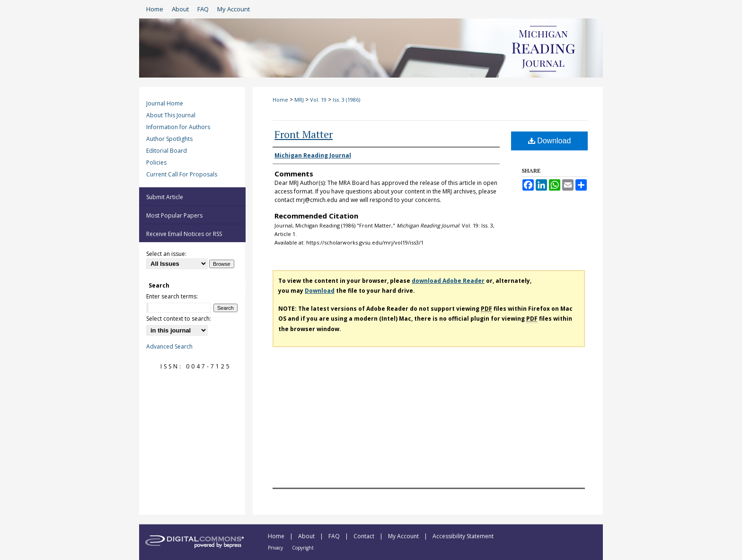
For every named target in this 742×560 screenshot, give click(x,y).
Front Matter (304, 134)
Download (550, 141)
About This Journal (171, 115)
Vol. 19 (318, 100)
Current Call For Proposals (182, 174)
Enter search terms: (172, 296)
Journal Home (165, 103)
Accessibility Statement (463, 536)
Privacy (276, 548)
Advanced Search (169, 346)
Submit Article (165, 197)
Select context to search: (179, 319)
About (307, 536)
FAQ (335, 536)
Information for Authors (178, 127)
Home (280, 100)
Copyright (303, 548)
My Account (404, 536)
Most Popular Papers (174, 215)
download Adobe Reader (448, 281)
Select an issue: (166, 254)
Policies (156, 162)
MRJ (299, 100)
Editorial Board (167, 151)
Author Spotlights (169, 139)
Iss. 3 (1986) (346, 100)
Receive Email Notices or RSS (184, 234)
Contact (365, 536)
